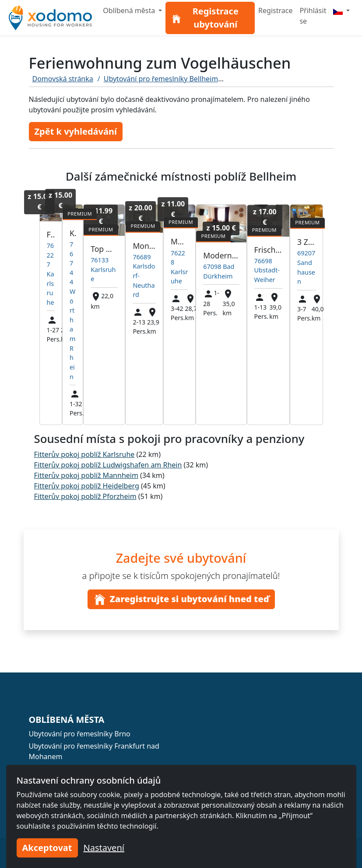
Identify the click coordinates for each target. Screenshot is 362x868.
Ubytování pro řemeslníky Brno (80, 734)
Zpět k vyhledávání (76, 131)
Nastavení (104, 848)
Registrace (275, 10)
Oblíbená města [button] (130, 10)
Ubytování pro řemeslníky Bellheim (161, 79)
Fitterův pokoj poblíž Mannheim (86, 475)
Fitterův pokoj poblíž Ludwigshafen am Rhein (108, 465)
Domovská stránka (63, 79)
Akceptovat (47, 848)
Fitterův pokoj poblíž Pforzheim (85, 496)
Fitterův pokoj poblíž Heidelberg (87, 486)
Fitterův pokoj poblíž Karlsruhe (84, 454)
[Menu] (341, 10)
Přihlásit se (313, 16)
